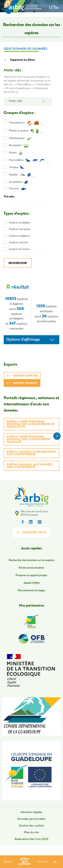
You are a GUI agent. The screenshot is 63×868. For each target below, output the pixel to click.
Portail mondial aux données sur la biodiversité (30, 466)
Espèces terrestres (19, 249)
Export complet (22, 383)
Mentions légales (32, 812)
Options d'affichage (23, 340)
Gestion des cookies (31, 826)
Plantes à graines (26, 131)
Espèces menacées (20, 229)
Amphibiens (18, 182)
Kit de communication (32, 568)
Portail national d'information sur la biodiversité (31, 453)
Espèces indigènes (19, 236)
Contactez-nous (32, 532)
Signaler (8, 862)
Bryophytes (19, 146)
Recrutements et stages (32, 591)
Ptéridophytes (20, 139)
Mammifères (29, 160)
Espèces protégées (20, 223)
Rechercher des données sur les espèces (32, 560)
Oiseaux (17, 168)
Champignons (26, 123)
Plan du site (32, 833)
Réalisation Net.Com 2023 (32, 839)
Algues (16, 153)
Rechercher (18, 263)
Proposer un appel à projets (32, 576)
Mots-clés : (13, 71)
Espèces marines (18, 243)
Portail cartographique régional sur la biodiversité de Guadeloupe (30, 424)
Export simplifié (22, 376)
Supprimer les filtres (19, 60)
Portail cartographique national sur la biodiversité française (28, 440)
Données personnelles (32, 819)
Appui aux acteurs (25, 862)
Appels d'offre (32, 583)
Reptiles (23, 175)
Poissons (18, 189)
